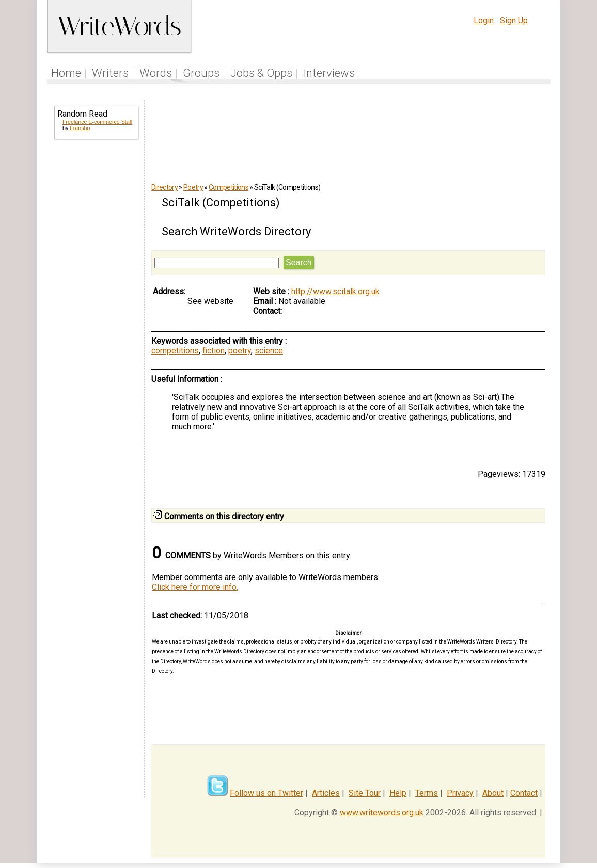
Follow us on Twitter (266, 793)
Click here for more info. (195, 587)
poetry (240, 351)
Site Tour (365, 793)
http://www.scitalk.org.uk (335, 291)
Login (484, 20)
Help (398, 793)
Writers (110, 73)
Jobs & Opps (261, 73)
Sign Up (514, 20)
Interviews (329, 73)
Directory (164, 187)
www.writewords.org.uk (382, 813)
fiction (214, 351)
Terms (427, 793)
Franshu (80, 128)
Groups (201, 73)
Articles (326, 793)
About (493, 793)
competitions (175, 351)
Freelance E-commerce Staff (97, 122)
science (269, 351)
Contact (524, 793)
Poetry (193, 187)
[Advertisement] (96, 314)
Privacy (460, 793)
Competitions (229, 187)
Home (66, 73)
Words (156, 73)
